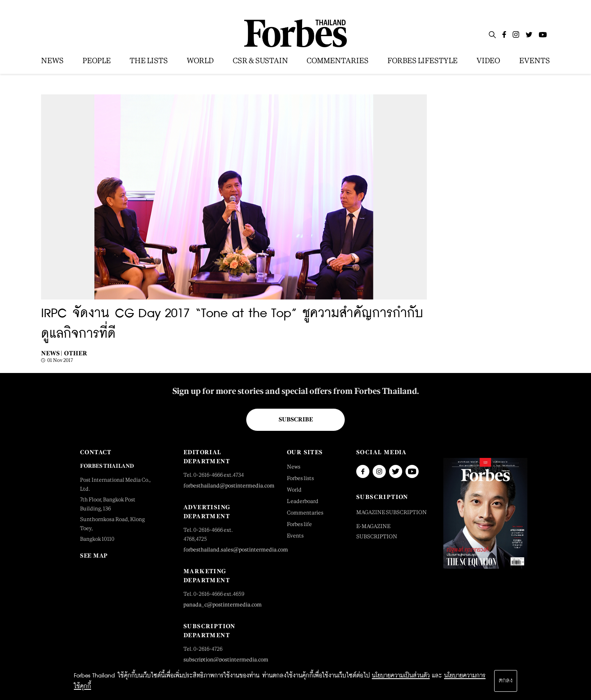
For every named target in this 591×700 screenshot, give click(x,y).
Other (76, 353)
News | (52, 353)
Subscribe (296, 419)
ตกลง (506, 681)
